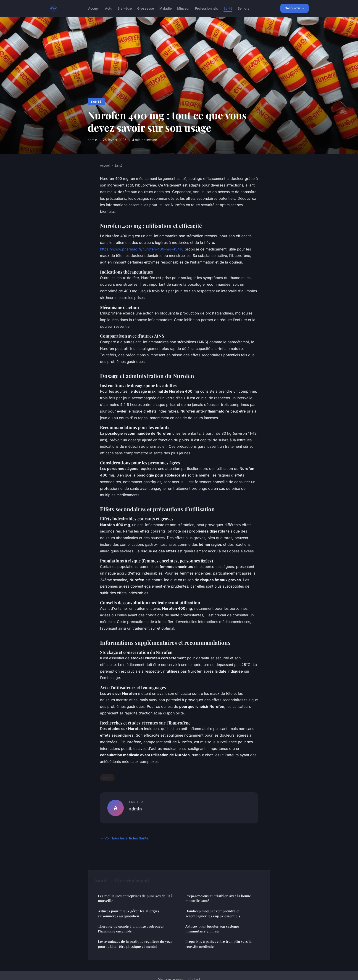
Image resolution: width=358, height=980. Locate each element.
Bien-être (125, 8)
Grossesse (146, 8)
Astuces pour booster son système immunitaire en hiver (212, 929)
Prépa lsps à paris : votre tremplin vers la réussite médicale (218, 944)
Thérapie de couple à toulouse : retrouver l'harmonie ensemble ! (131, 929)
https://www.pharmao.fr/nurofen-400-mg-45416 (142, 249)
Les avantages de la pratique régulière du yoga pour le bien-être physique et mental (135, 944)
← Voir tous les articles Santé (124, 838)
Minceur (183, 8)
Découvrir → (295, 8)
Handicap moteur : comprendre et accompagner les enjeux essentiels (213, 913)
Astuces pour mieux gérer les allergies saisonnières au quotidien (129, 913)
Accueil (94, 8)
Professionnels (207, 8)
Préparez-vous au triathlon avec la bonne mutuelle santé (218, 898)
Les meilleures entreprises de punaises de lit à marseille (135, 898)
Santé (228, 8)
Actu (109, 8)
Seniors (243, 8)
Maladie (166, 8)
